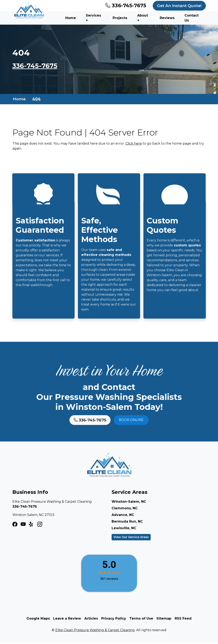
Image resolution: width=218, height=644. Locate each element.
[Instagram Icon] (23, 526)
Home (71, 18)
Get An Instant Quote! (179, 6)
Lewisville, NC (124, 529)
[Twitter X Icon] (31, 526)
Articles (91, 620)
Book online (131, 421)
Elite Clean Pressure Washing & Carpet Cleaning (95, 631)
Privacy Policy (114, 620)
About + (143, 18)
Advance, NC (123, 516)
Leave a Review (67, 620)
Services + (93, 18)
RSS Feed (183, 620)
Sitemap (164, 620)
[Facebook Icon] (15, 526)
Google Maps (38, 620)
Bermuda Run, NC (127, 523)
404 (36, 99)
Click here (134, 144)
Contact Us (192, 18)
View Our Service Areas (131, 538)
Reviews (167, 18)
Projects (120, 18)
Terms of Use (141, 620)
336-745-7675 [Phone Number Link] (126, 5)
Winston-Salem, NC (129, 503)
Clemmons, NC (125, 510)
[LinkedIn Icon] (40, 526)
